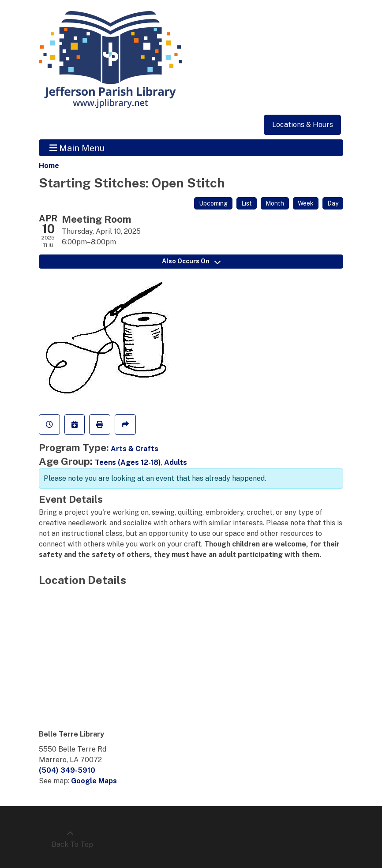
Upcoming (213, 203)
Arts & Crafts (135, 449)
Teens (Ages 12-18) (128, 462)
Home (49, 166)
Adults (176, 462)
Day (333, 203)
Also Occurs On (191, 261)
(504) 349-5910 (67, 770)
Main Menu (77, 148)
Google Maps (94, 781)
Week (306, 203)
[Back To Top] (70, 839)
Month (275, 203)
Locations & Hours (303, 125)
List (247, 203)
